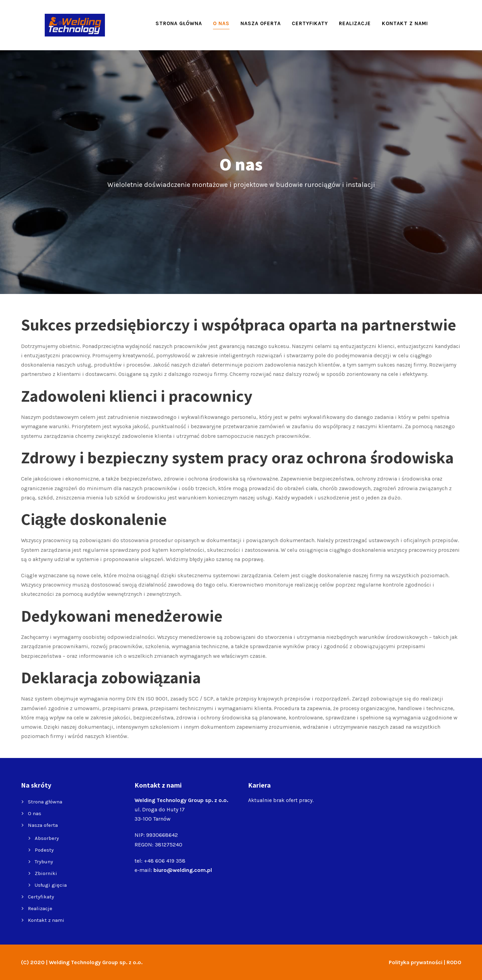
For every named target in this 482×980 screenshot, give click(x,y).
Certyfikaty (310, 23)
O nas (221, 23)
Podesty (44, 850)
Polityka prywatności (416, 962)
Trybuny (44, 862)
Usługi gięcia (51, 885)
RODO (454, 962)
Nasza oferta (261, 23)
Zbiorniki (46, 873)
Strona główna (179, 23)
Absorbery (47, 838)
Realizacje (355, 23)
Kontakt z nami (405, 23)
